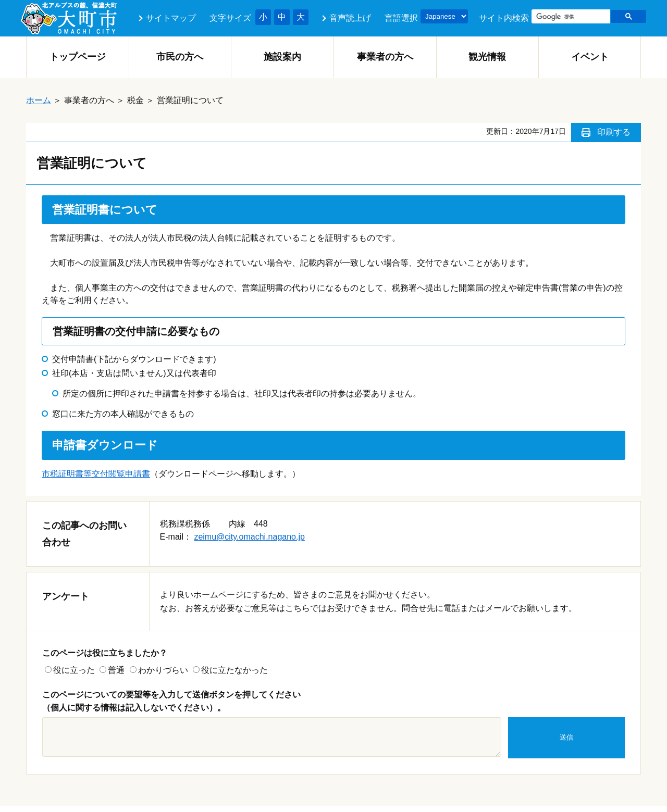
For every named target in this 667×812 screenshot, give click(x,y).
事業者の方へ (385, 57)
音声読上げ (350, 18)
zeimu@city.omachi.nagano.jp (249, 537)
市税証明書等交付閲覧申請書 (96, 474)
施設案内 (282, 57)
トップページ (78, 57)
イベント (590, 57)
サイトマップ (171, 18)
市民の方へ (180, 57)
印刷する (614, 132)
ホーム (39, 100)
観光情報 (487, 57)
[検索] (570, 17)
